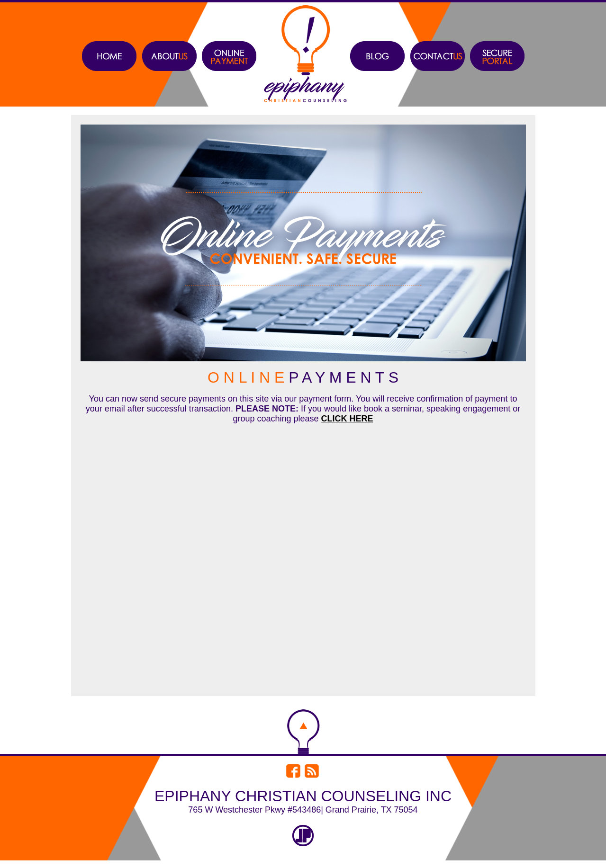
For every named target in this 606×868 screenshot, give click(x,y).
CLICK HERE (347, 419)
